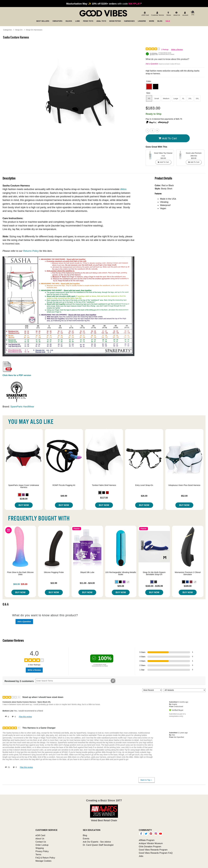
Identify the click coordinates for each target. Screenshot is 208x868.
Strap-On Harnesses (34, 30)
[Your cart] (192, 14)
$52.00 (184, 496)
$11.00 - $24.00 (87, 583)
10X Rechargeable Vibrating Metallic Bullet (121, 573)
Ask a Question (152, 64)
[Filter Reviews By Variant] (184, 690)
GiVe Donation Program (150, 846)
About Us (40, 839)
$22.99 (54, 583)
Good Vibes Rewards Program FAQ (156, 853)
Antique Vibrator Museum (151, 843)
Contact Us (41, 842)
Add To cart (168, 138)
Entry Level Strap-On (144, 485)
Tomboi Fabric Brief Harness (104, 485)
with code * (104, 4)
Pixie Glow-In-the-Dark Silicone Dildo (20, 573)
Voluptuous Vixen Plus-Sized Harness (184, 485)
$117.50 (104, 498)
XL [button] (183, 98)
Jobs (141, 856)
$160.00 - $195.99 (154, 586)
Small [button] (157, 98)
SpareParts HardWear (22, 407)
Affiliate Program (147, 840)
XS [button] (149, 98)
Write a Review (177, 49)
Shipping (40, 848)
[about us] (176, 14)
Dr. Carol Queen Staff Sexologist (98, 845)
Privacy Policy (42, 851)
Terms (38, 854)
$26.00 (144, 496)
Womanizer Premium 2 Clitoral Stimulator (188, 573)
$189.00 (188, 586)
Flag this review (25, 717)
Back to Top (147, 780)
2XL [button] (190, 98)
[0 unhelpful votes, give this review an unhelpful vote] (13, 717)
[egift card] (145, 14)
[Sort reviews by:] (152, 690)
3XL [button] (197, 98)
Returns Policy (31, 251)
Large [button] (176, 98)
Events (86, 839)
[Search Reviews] (75, 681)
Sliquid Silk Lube (87, 572)
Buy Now (24, 505)
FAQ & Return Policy (45, 858)
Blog (85, 835)
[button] (149, 87)
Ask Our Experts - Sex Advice (97, 842)
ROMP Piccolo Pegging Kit (64, 485)
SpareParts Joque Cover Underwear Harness (24, 486)
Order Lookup (42, 845)
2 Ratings (165, 49)
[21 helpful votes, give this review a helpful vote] (7, 767)
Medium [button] (166, 98)
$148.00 (24, 499)
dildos (123, 189)
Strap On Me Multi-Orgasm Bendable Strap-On (154, 573)
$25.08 (121, 586)
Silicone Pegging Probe (54, 572)
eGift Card (40, 835)
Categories (7, 30)
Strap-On (19, 30)
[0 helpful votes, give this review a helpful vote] (6, 717)
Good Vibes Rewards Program (153, 850)
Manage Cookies (43, 861)
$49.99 (64, 496)
